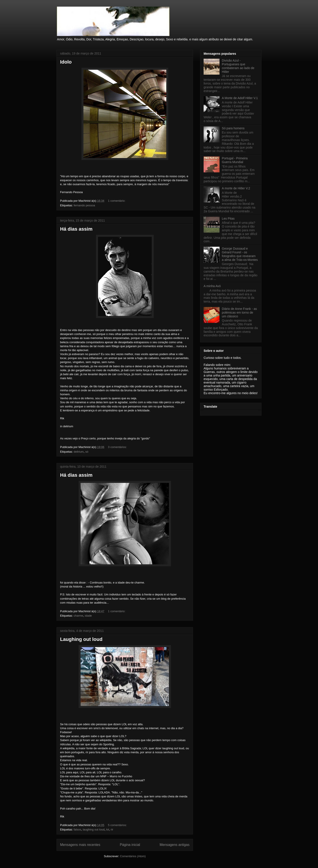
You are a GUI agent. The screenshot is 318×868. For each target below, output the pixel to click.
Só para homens (233, 128)
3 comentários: (118, 447)
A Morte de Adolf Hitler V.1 (240, 98)
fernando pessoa (84, 205)
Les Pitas (228, 218)
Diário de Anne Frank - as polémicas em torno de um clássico (239, 313)
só (87, 452)
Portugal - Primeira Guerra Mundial (235, 160)
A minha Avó (212, 286)
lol (108, 829)
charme (78, 616)
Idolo (66, 62)
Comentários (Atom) (133, 856)
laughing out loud (94, 829)
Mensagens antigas (175, 845)
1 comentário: (117, 201)
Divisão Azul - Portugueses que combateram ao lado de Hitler (238, 66)
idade (88, 616)
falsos (77, 829)
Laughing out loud (81, 639)
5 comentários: (118, 825)
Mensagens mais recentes (80, 845)
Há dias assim (76, 229)
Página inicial (130, 845)
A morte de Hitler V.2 (236, 188)
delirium (79, 452)
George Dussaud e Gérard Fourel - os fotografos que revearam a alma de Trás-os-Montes (240, 254)
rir (112, 829)
